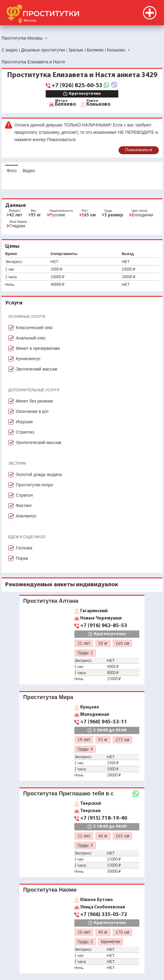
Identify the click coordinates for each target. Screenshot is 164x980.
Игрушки (24, 422)
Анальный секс (31, 338)
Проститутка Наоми (50, 890)
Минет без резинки (34, 401)
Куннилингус (28, 359)
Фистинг (24, 506)
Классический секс (34, 328)
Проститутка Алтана (51, 601)
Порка (22, 558)
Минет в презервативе (38, 348)
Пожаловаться (139, 150)
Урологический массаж (39, 442)
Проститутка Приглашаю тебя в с (68, 793)
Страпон (24, 495)
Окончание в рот (32, 411)
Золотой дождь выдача (39, 474)
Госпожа (24, 548)
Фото (12, 171)
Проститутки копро (34, 485)
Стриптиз (25, 432)
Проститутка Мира (48, 697)
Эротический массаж (37, 369)
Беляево (65, 104)
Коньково (98, 104)
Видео (29, 171)
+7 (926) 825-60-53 (77, 86)
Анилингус (26, 516)
